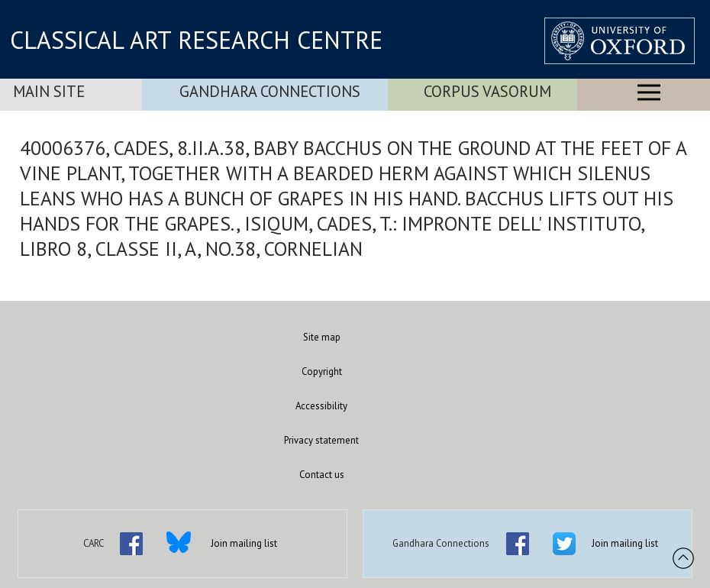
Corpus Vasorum (487, 91)
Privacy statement (321, 440)
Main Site (49, 91)
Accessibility (321, 406)
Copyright (322, 372)
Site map (322, 337)
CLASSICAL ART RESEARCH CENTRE (196, 40)
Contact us (322, 475)
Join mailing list (244, 543)
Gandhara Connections (270, 91)
